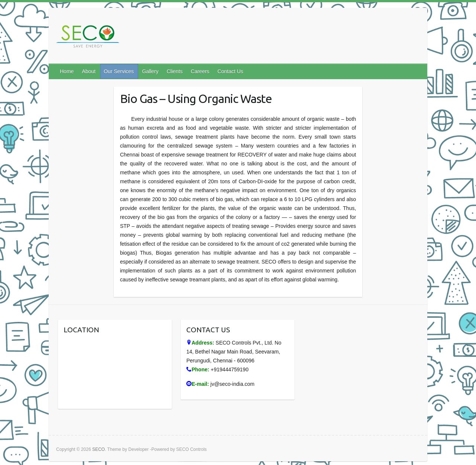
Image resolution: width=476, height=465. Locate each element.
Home (67, 71)
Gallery (150, 71)
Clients (175, 71)
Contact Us (230, 71)
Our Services (119, 71)
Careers (200, 71)
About (89, 71)
